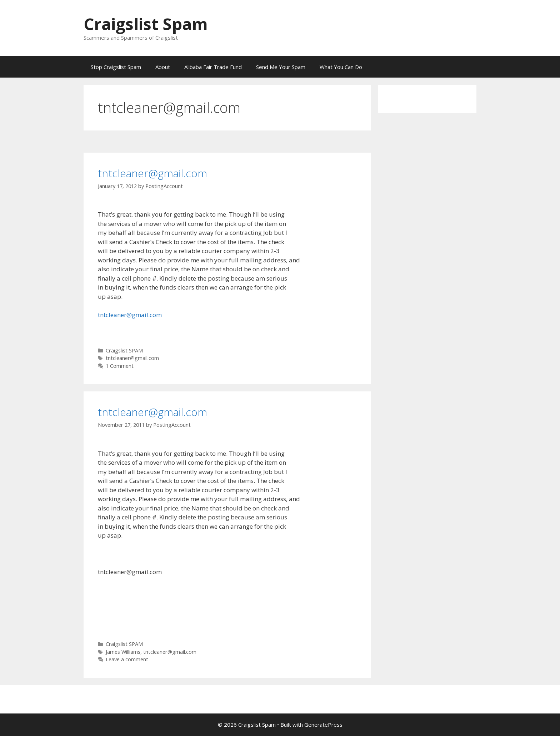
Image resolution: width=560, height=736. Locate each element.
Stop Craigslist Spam (116, 67)
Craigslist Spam (146, 24)
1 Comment (120, 366)
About (163, 67)
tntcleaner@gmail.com (152, 173)
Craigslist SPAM (124, 350)
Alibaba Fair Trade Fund (213, 67)
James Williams (123, 652)
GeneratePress (323, 725)
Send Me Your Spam (281, 67)
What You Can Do (341, 67)
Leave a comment (127, 659)
